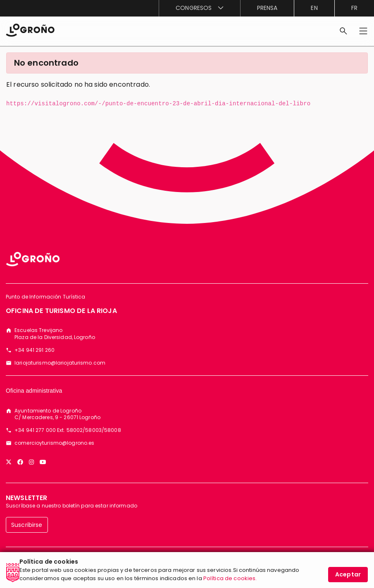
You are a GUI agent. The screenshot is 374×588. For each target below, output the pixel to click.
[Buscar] (343, 31)
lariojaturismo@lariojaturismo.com (60, 363)
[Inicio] (30, 30)
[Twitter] (9, 462)
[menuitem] (199, 8)
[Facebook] (20, 462)
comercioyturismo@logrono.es (54, 443)
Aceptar (348, 579)
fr (354, 8)
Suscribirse (27, 525)
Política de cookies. (230, 583)
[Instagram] (31, 462)
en (314, 8)
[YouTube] (43, 462)
